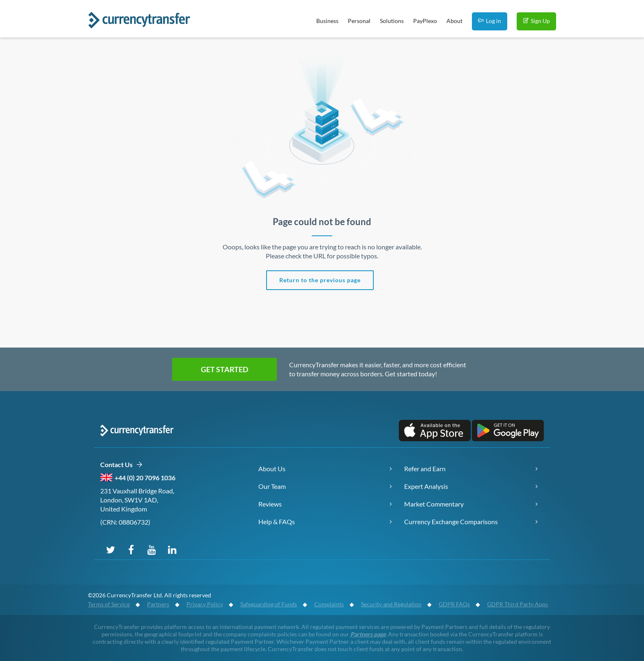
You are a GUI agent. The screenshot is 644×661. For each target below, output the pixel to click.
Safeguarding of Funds (269, 604)
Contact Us (121, 465)
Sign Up (536, 21)
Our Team (272, 486)
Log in (490, 21)
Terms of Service (109, 604)
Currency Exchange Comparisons (451, 522)
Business (327, 21)
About (454, 21)
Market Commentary (434, 504)
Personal (359, 21)
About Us (272, 469)
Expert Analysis (426, 486)
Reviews (270, 504)
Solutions (392, 21)
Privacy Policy (205, 604)
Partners (158, 604)
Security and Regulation (391, 604)
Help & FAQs (277, 522)
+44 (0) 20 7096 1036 (145, 478)
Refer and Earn (425, 469)
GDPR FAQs (454, 604)
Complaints (329, 604)
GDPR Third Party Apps (517, 604)
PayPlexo (425, 21)
